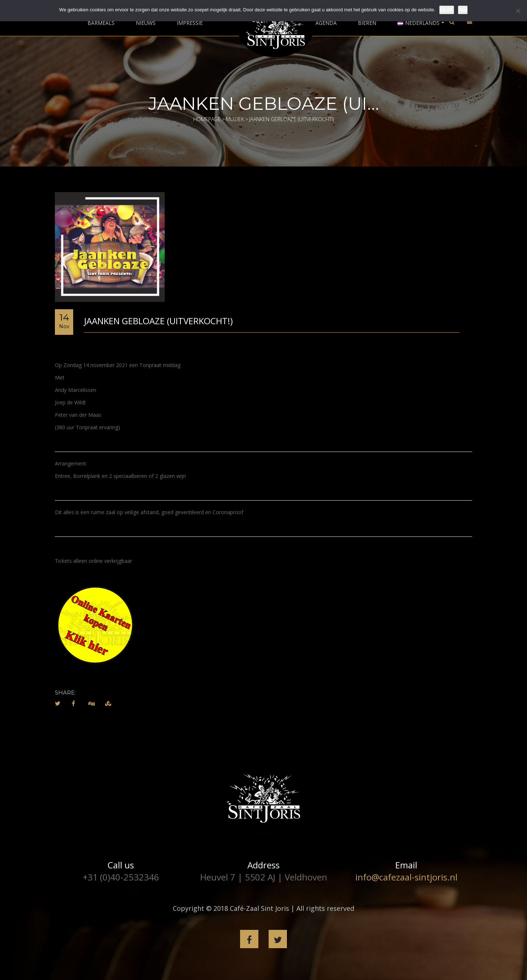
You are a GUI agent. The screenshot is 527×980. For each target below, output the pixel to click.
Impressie (190, 23)
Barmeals (101, 23)
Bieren (367, 23)
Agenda (326, 23)
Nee (463, 10)
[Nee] (518, 11)
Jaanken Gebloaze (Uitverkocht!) (158, 321)
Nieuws (146, 23)
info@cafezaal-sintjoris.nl (406, 877)
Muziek (235, 119)
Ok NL (447, 10)
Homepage (207, 119)
